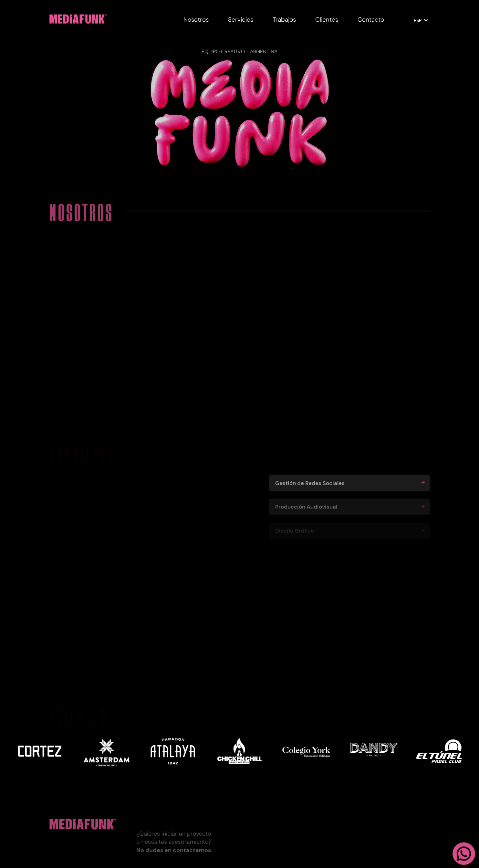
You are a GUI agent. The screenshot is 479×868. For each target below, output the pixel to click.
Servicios (241, 20)
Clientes (327, 20)
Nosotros (196, 20)
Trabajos (284, 20)
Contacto (371, 20)
